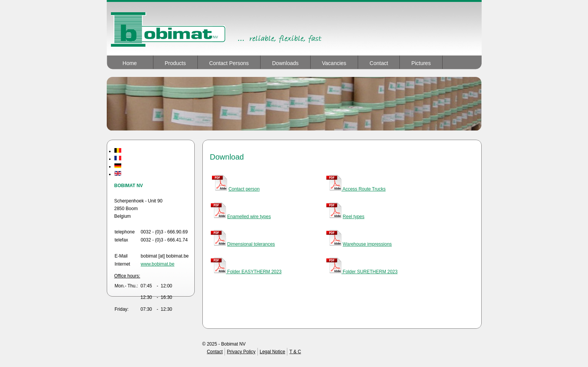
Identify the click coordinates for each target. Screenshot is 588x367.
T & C (295, 352)
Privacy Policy (241, 352)
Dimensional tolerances (251, 244)
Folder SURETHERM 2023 (362, 272)
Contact (379, 63)
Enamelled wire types (249, 217)
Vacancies (334, 63)
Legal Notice (273, 352)
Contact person (244, 189)
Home (129, 63)
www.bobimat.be (158, 264)
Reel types (354, 217)
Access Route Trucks (356, 189)
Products (175, 63)
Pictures (421, 63)
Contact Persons (229, 63)
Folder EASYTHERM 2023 (246, 272)
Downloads (285, 63)
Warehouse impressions (367, 244)
